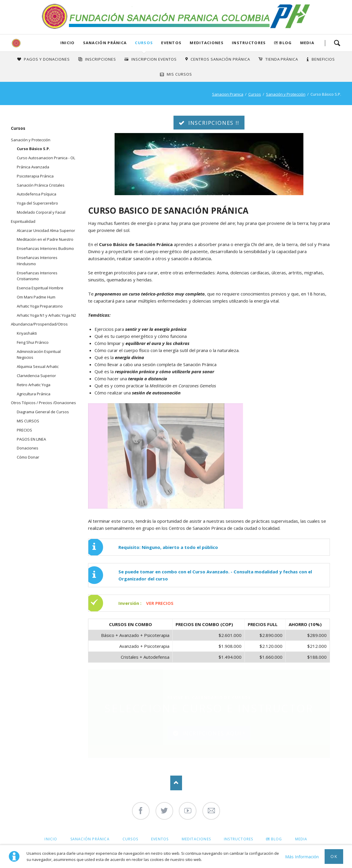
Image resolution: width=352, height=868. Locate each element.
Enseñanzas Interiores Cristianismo (37, 276)
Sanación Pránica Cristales (41, 185)
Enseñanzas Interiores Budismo (45, 248)
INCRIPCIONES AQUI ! (213, 733)
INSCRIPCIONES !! (213, 123)
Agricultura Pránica (34, 394)
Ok (334, 856)
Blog (285, 43)
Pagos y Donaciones (47, 59)
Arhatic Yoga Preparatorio (40, 306)
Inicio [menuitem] (51, 839)
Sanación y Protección (286, 94)
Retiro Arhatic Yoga (34, 385)
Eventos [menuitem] (160, 839)
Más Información (302, 857)
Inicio (68, 43)
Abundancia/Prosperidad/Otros (39, 324)
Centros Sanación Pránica (220, 59)
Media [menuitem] (301, 839)
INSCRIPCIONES (101, 59)
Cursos (144, 43)
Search (337, 43)
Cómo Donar (28, 457)
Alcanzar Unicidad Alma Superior (46, 230)
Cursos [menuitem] (130, 839)
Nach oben (176, 783)
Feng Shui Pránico (33, 342)
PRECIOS (24, 430)
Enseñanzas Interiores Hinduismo (37, 261)
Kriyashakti (27, 333)
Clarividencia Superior (36, 376)
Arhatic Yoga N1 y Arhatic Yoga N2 (46, 315)
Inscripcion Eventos (154, 59)
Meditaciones (207, 43)
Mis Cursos (179, 74)
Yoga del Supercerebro (37, 203)
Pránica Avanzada (33, 167)
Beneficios (323, 59)
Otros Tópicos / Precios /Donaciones (43, 403)
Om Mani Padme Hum (36, 297)
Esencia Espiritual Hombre (40, 288)
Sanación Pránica (105, 43)
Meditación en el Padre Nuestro (45, 239)
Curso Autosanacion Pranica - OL (46, 158)
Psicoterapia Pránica (35, 176)
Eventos (171, 43)
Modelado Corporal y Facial (41, 212)
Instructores (249, 43)
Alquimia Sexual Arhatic (38, 366)
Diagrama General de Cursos (43, 412)
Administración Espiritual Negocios (39, 355)
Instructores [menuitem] (238, 839)
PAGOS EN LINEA (31, 439)
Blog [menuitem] (277, 839)
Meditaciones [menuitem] (196, 839)
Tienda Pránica (282, 59)
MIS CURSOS (28, 421)
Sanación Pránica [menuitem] (90, 839)
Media (307, 43)
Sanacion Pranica (228, 94)
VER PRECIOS (160, 603)
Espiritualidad (23, 221)
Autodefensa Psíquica (37, 194)
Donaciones (28, 448)
